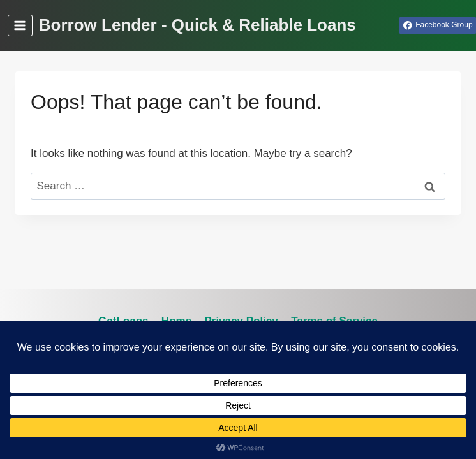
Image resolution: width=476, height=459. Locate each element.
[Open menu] (20, 25)
